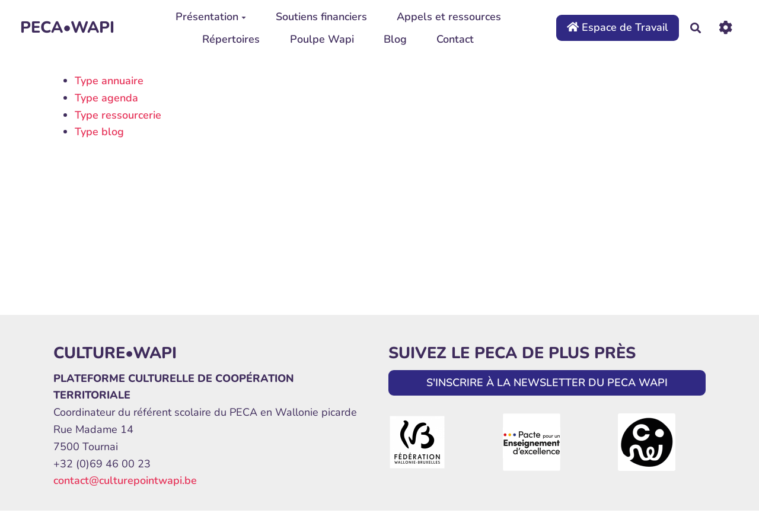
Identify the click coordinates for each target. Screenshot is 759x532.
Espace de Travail (618, 27)
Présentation (211, 17)
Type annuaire (109, 81)
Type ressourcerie (118, 115)
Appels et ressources (449, 17)
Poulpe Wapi (322, 39)
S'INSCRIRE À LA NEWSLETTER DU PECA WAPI (547, 383)
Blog (395, 39)
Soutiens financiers (321, 17)
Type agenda (106, 98)
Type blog (99, 132)
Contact (455, 39)
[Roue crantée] (725, 28)
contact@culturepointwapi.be (125, 480)
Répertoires (231, 39)
